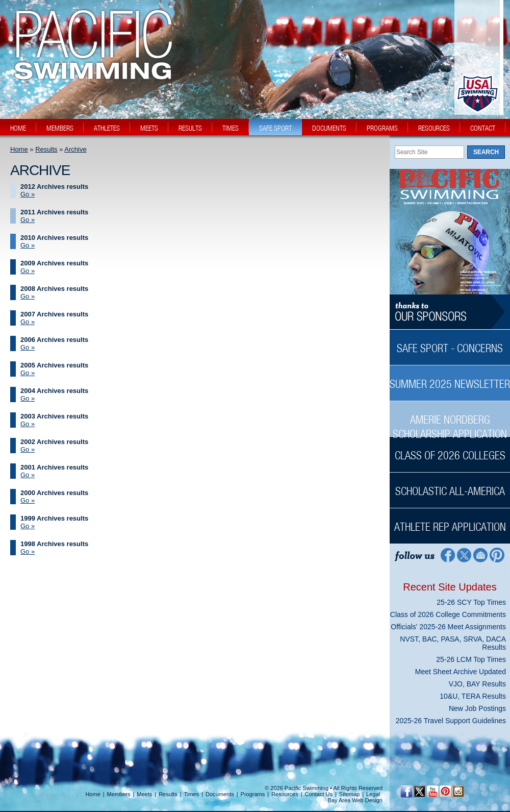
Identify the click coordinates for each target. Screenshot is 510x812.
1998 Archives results (54, 544)
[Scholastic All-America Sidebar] (450, 486)
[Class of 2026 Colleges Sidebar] (450, 450)
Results (46, 149)
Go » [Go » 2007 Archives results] (28, 322)
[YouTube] (432, 791)
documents (329, 128)
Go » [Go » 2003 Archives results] (28, 424)
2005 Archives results (54, 365)
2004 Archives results (54, 391)
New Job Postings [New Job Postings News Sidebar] (477, 708)
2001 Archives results (54, 467)
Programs (253, 794)
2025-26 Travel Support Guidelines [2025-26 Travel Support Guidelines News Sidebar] (451, 721)
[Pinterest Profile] (498, 555)
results (190, 128)
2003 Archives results (54, 416)
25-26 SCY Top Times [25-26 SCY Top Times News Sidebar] (471, 602)
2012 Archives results (54, 187)
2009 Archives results (54, 263)
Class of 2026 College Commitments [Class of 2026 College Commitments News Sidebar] (448, 614)
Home (19, 149)
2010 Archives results (54, 238)
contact (483, 128)
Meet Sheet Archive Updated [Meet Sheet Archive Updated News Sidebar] (461, 672)
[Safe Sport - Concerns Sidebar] (450, 343)
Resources (285, 794)
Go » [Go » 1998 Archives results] (28, 551)
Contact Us (319, 794)
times (231, 128)
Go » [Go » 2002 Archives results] (28, 449)
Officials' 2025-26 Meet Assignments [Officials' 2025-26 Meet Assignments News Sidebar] (448, 627)
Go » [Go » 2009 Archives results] (28, 271)
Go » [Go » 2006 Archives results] (28, 347)
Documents (220, 794)
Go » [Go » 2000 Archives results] (28, 500)
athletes (107, 128)
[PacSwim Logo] (90, 71)
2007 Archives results (54, 314)
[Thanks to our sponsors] (450, 312)
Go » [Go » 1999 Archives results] (28, 526)
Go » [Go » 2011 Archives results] (28, 220)
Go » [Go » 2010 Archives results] (28, 245)
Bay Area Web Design (355, 800)
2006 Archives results (54, 340)
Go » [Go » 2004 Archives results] (28, 398)
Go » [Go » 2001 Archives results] (28, 475)
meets (149, 128)
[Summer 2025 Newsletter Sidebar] (450, 378)
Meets (144, 794)
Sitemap (349, 794)
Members (119, 794)
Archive (75, 149)
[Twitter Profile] (464, 555)
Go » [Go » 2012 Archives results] (28, 194)
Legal (373, 794)
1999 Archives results (54, 518)
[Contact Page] (481, 555)
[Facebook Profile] (447, 555)
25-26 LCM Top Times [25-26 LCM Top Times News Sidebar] (471, 659)
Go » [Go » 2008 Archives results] (28, 296)
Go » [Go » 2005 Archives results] (28, 373)
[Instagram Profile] (458, 791)
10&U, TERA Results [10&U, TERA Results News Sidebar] (473, 696)
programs (382, 128)
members (60, 128)
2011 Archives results (54, 212)
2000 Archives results (54, 493)
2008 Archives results (54, 289)
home (18, 128)
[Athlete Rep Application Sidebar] (450, 521)
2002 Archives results (54, 442)
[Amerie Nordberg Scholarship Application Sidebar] (450, 421)
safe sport (275, 128)
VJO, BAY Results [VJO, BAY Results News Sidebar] (477, 684)
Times (192, 794)
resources (434, 128)
